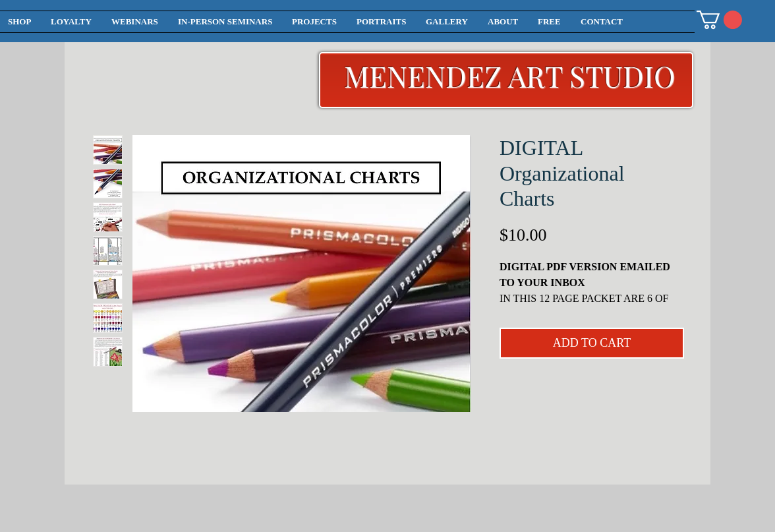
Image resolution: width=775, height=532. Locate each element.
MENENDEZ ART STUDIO (510, 75)
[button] (719, 20)
